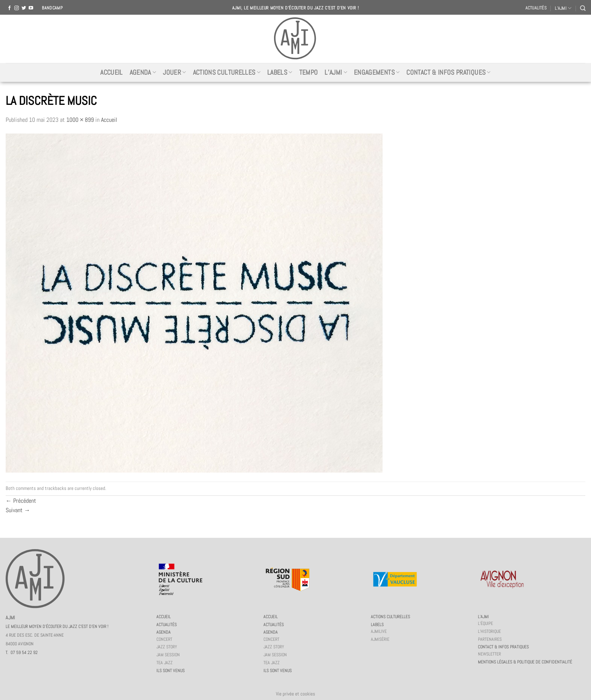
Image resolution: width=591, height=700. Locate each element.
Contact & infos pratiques (448, 72)
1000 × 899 (80, 120)
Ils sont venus (171, 671)
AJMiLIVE (379, 631)
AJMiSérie (380, 639)
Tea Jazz (165, 663)
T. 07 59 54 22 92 (22, 652)
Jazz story (167, 647)
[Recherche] (583, 8)
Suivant (18, 510)
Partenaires (490, 639)
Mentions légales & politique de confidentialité (525, 662)
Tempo (309, 72)
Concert (164, 639)
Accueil (111, 72)
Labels (280, 72)
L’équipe (485, 623)
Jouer (174, 72)
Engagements (377, 72)
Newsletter (489, 654)
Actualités (536, 8)
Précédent (21, 501)
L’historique (489, 631)
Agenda (143, 72)
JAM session (168, 655)
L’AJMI (563, 8)
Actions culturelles (227, 72)
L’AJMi (336, 72)
